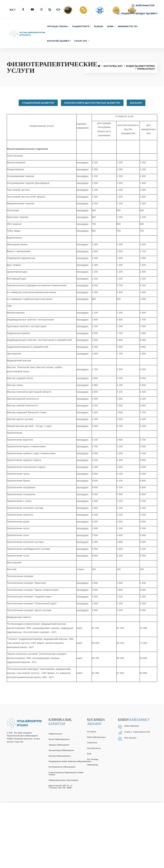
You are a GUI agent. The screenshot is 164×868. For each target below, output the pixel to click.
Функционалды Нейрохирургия (61, 750)
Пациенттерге (81, 26)
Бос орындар (93, 759)
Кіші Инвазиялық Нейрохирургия (62, 767)
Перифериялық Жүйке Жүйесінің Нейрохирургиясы (70, 761)
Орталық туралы (57, 26)
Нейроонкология (55, 734)
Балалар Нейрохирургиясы (60, 756)
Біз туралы (92, 732)
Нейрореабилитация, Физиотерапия (63, 780)
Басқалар (136, 103)
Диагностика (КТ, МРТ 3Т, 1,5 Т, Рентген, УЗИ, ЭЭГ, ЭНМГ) (60, 787)
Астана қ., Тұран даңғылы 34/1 (137, 732)
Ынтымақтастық (94, 748)
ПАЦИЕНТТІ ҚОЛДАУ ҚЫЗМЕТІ (137, 13)
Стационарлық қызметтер (38, 103)
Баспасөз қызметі (58, 41)
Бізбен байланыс (131, 726)
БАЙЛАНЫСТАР (143, 5)
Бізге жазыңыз (130, 738)
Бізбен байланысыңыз (96, 737)
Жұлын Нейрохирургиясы (59, 739)
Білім (110, 26)
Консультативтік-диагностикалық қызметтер (92, 103)
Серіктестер (92, 743)
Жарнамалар (93, 765)
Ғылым (98, 26)
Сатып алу (81, 41)
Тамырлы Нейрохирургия (59, 745)
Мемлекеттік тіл (128, 26)
